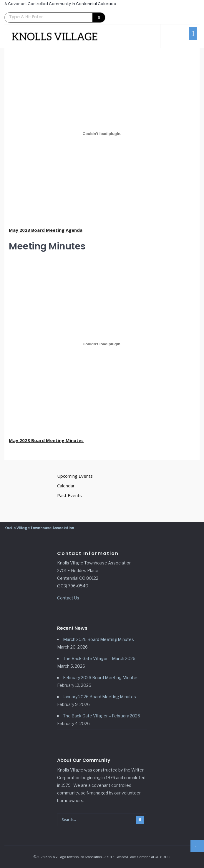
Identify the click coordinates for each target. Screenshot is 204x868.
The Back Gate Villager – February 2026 (102, 716)
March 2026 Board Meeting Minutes (98, 639)
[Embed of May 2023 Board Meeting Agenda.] (102, 134)
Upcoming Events (75, 476)
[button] (55, 18)
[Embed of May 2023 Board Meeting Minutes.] (102, 344)
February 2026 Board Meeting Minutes (101, 678)
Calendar (66, 486)
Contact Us (68, 598)
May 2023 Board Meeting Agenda (46, 230)
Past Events (69, 495)
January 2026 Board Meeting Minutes (99, 697)
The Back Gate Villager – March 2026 (99, 658)
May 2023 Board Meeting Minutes (46, 440)
